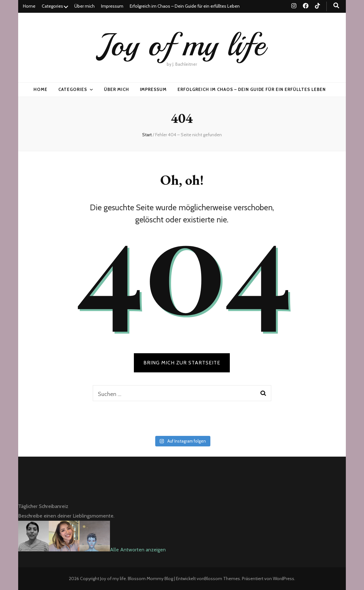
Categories (52, 6)
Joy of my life (182, 45)
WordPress (284, 579)
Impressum (112, 6)
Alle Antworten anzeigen (138, 550)
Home (29, 6)
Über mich (84, 6)
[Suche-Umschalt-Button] (336, 6)
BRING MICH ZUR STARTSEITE (182, 363)
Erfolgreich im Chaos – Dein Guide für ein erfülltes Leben (185, 6)
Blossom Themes (222, 579)
